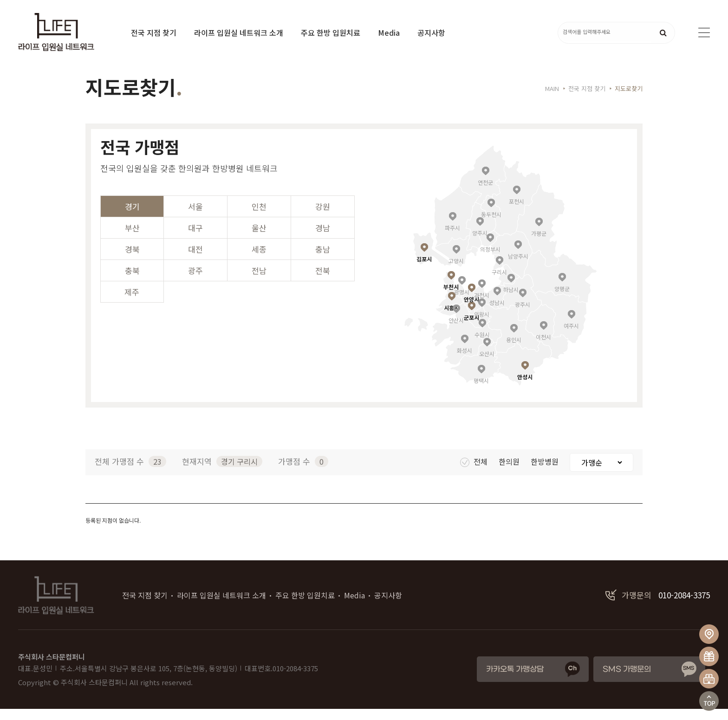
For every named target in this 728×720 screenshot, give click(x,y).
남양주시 (518, 267)
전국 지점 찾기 (154, 32)
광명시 (462, 302)
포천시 (517, 212)
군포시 (471, 328)
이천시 (543, 347)
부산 (132, 239)
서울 (195, 217)
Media (389, 32)
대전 (195, 260)
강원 (323, 217)
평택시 (481, 391)
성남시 (497, 313)
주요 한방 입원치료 (331, 32)
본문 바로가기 (0, 0)
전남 (259, 282)
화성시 (465, 361)
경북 (132, 260)
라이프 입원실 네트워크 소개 (239, 32)
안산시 (456, 331)
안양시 (471, 310)
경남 (323, 239)
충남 (323, 260)
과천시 (482, 306)
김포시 (424, 269)
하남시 (511, 300)
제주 (132, 303)
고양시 (456, 271)
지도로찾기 (629, 100)
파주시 (452, 238)
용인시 (514, 350)
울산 (259, 239)
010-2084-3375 (658, 606)
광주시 (523, 315)
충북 (132, 282)
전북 (323, 282)
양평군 (562, 299)
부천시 (451, 297)
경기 (132, 217)
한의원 (510, 473)
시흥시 (452, 318)
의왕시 (482, 325)
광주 (195, 282)
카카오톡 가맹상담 (515, 681)
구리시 (499, 282)
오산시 (487, 364)
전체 (475, 473)
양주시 (480, 243)
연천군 (485, 193)
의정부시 (490, 260)
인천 (259, 217)
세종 (259, 260)
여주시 (571, 336)
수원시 (482, 345)
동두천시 (491, 225)
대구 (195, 239)
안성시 (525, 387)
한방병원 (546, 473)
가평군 (539, 244)
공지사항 (431, 32)
